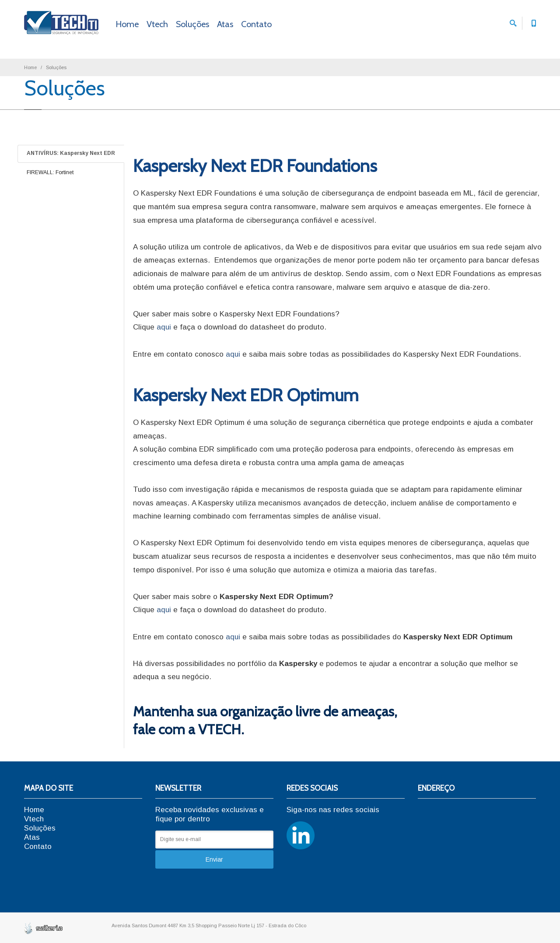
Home (127, 24)
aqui (164, 327)
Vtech (157, 24)
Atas (225, 24)
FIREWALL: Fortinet (50, 172)
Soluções (192, 24)
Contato (256, 24)
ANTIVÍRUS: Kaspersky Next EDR (71, 153)
